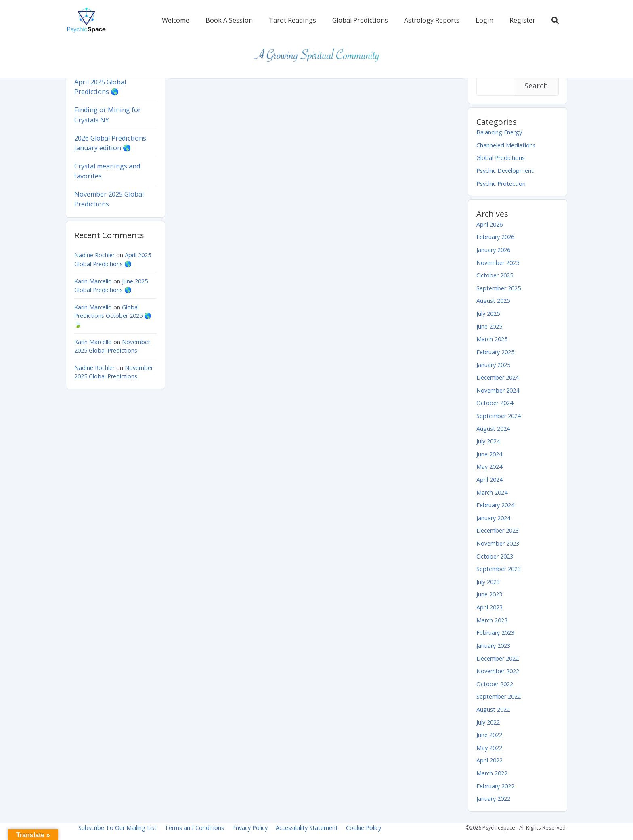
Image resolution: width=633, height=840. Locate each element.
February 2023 (495, 633)
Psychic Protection (501, 184)
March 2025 (492, 339)
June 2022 (489, 735)
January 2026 (493, 250)
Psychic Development (505, 171)
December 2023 (498, 530)
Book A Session (229, 20)
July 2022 (488, 722)
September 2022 (499, 696)
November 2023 (498, 543)
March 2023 (492, 620)
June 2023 (489, 594)
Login (484, 20)
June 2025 (489, 327)
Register (522, 20)
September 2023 (499, 569)
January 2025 (493, 365)
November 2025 (498, 263)
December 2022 (498, 658)
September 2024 (499, 416)
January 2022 (493, 799)
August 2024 (493, 429)
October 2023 (495, 556)
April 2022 (489, 760)
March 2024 (492, 492)
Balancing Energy (499, 132)
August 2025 (493, 301)
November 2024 (498, 390)
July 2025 (488, 314)
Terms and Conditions (194, 828)
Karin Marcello (93, 281)
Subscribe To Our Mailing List (117, 828)
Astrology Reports (432, 20)
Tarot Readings (292, 20)
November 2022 (498, 671)
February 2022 (495, 786)
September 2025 (499, 288)
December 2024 (498, 377)
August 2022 (493, 709)
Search (536, 86)
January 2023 (493, 646)
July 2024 (488, 441)
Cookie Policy (364, 828)
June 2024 (489, 454)
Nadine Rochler (94, 255)
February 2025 (495, 352)
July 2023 (488, 582)
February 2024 (495, 505)
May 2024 (489, 467)
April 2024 (489, 480)
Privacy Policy (250, 828)
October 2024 (495, 403)
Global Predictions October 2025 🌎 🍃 (113, 316)
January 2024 (493, 518)
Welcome (176, 20)
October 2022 (495, 684)
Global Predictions (360, 20)
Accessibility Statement (307, 828)
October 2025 (495, 275)
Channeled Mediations (506, 145)
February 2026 (495, 237)
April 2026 (489, 224)
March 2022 (492, 773)
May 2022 (489, 748)
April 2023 (489, 607)
